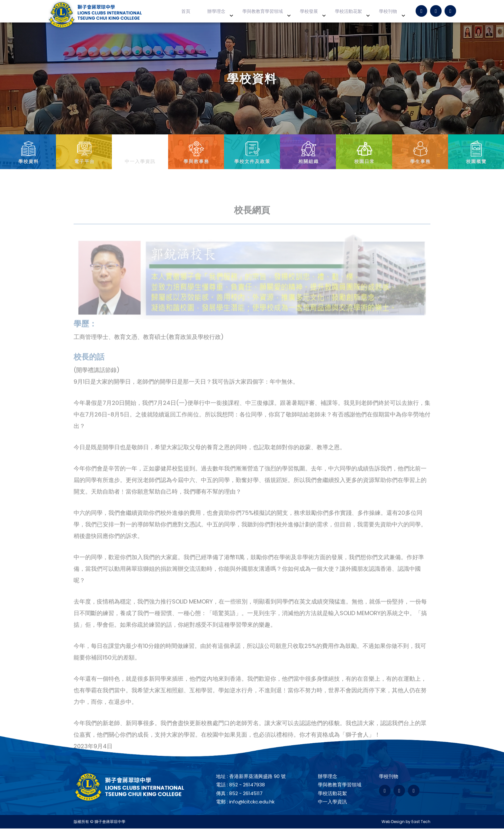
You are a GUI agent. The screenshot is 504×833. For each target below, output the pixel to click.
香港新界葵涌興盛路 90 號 (257, 781)
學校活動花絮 (354, 14)
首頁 (205, 14)
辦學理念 (232, 14)
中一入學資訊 (332, 806)
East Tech (421, 826)
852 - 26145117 (246, 798)
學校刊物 (390, 14)
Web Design (393, 826)
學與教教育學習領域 (275, 14)
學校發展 (318, 14)
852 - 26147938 (247, 789)
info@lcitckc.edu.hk (252, 806)
